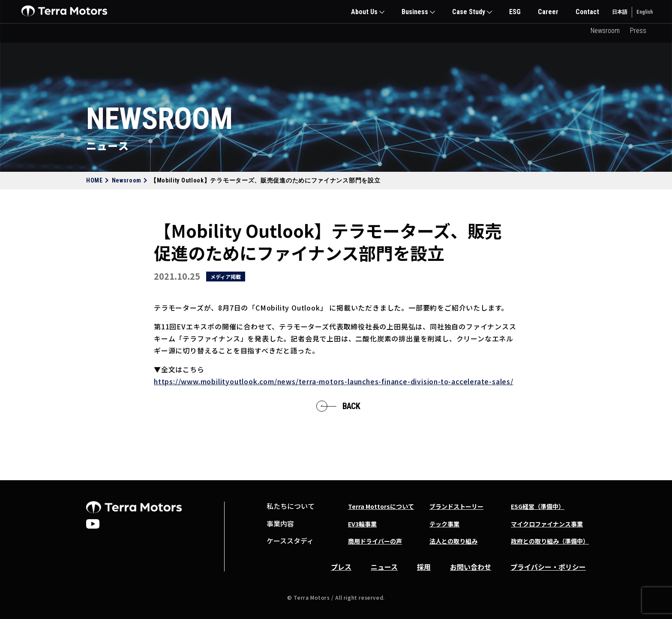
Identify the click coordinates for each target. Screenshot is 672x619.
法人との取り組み (453, 541)
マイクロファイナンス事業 (547, 524)
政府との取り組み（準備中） (550, 541)
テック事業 (444, 524)
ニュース (384, 567)
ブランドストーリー (456, 506)
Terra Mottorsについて (381, 506)
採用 (424, 567)
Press (638, 31)
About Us (364, 12)
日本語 (620, 12)
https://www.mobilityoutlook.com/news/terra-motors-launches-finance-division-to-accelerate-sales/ (334, 381)
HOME (94, 180)
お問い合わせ (471, 567)
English (645, 12)
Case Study (469, 12)
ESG (515, 12)
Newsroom (605, 31)
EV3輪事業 (362, 524)
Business (415, 12)
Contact (587, 12)
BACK (350, 406)
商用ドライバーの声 (375, 541)
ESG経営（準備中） (538, 506)
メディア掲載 (226, 277)
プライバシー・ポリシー (548, 567)
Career (548, 12)
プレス (341, 567)
